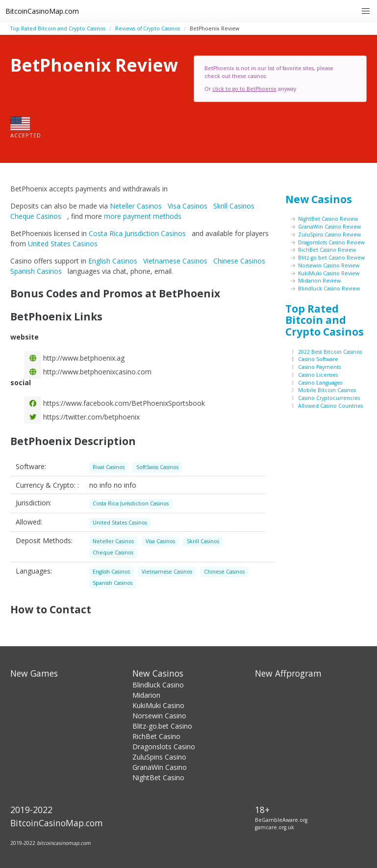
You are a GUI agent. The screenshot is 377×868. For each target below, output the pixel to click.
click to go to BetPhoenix (244, 89)
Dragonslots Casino (164, 747)
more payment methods (143, 216)
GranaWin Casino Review (329, 227)
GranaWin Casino (160, 767)
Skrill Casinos (235, 206)
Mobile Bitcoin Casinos (327, 390)
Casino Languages (320, 383)
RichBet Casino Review (327, 250)
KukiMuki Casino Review (329, 273)
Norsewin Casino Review (329, 265)
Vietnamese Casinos (176, 261)
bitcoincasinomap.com (64, 843)
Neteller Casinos (137, 206)
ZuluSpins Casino (159, 757)
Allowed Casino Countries (330, 406)
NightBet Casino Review (328, 219)
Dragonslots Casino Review (331, 242)
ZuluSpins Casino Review (329, 235)
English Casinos (114, 261)
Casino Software (318, 359)
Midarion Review (319, 281)
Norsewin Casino (159, 716)
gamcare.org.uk (275, 827)
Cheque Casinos (37, 216)
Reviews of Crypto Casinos (148, 28)
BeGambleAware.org (281, 820)
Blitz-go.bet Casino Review (331, 258)
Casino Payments (319, 367)
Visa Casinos (188, 206)
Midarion (146, 695)
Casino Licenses (318, 375)
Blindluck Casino (158, 685)
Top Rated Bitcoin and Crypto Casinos (58, 28)
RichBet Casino (156, 736)
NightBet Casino (158, 777)
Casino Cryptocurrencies (329, 398)
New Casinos (319, 199)
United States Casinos (64, 244)
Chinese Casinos (240, 261)
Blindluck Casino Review (329, 289)
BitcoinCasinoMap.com (42, 11)
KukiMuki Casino (158, 705)
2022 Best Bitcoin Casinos (330, 352)
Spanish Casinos (37, 271)
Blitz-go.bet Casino (162, 726)
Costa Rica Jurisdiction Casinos (138, 233)
